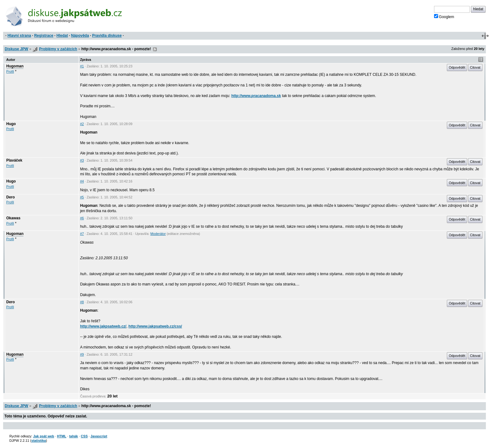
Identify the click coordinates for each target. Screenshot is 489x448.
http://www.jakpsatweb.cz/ (103, 326)
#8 (82, 302)
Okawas (13, 218)
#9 (82, 354)
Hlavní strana (19, 36)
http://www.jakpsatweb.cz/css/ (155, 326)
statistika (39, 441)
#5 (82, 197)
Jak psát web (44, 436)
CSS (84, 436)
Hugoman (15, 66)
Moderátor (158, 234)
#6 (82, 218)
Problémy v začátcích (58, 49)
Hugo (11, 124)
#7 (82, 234)
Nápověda (80, 36)
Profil (10, 71)
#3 (82, 160)
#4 (82, 181)
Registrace (44, 36)
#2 (82, 124)
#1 (82, 66)
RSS (155, 49)
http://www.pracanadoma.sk (256, 96)
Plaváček (14, 160)
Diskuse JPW (16, 49)
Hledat (62, 36)
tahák (73, 436)
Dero (10, 197)
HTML (62, 436)
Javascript (99, 436)
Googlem (444, 17)
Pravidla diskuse (107, 36)
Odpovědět (457, 67)
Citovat (475, 67)
